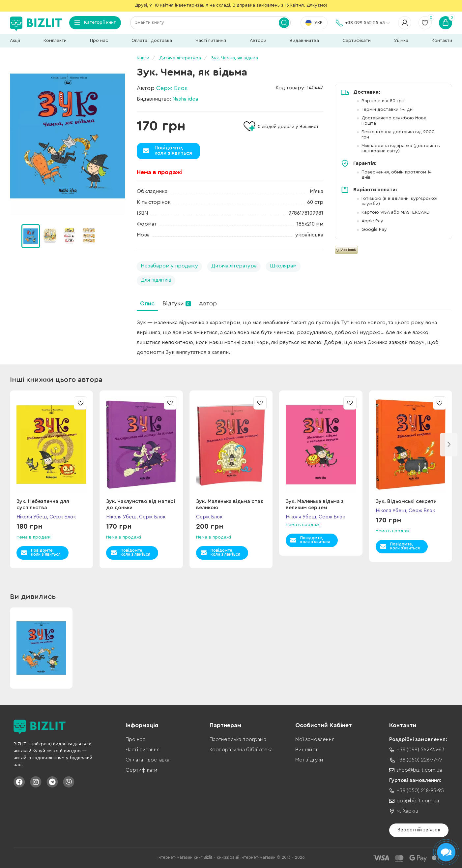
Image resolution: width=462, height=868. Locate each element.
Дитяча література (234, 266)
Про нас (99, 41)
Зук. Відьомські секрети (406, 501)
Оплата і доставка (152, 41)
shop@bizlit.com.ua (419, 770)
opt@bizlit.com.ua (418, 801)
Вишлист (306, 750)
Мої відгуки (309, 760)
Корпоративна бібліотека (241, 750)
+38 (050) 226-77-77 (419, 760)
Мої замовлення (315, 739)
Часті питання (211, 41)
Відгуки (177, 303)
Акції (15, 41)
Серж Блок (172, 88)
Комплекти (55, 41)
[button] (449, 445)
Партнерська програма (238, 739)
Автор (208, 303)
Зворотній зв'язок (419, 830)
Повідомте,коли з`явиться (173, 150)
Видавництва (304, 41)
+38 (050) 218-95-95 (420, 790)
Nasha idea (185, 99)
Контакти (442, 41)
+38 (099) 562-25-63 (420, 750)
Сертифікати (357, 41)
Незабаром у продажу (169, 266)
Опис (147, 303)
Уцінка (401, 41)
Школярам (283, 266)
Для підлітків (156, 280)
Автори (258, 41)
